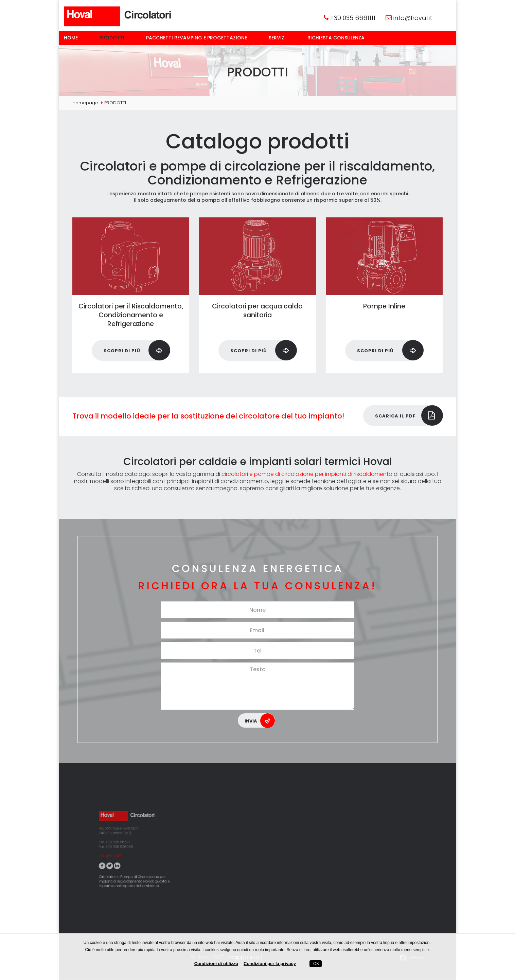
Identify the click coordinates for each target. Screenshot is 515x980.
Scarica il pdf (409, 415)
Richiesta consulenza (336, 38)
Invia (260, 720)
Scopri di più (137, 350)
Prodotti (112, 38)
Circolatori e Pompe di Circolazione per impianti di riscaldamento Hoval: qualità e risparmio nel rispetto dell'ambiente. (135, 853)
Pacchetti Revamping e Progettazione (197, 38)
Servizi (277, 38)
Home (71, 38)
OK (316, 964)
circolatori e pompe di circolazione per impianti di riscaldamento (307, 474)
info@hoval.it (413, 18)
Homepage (85, 103)
